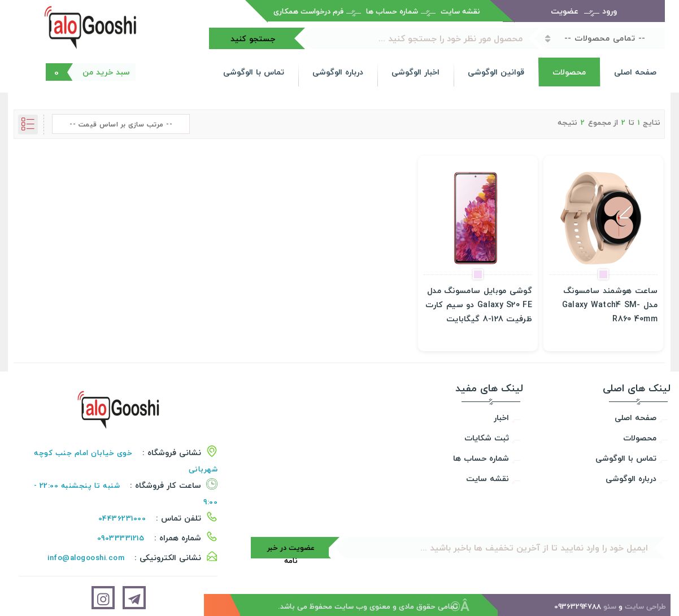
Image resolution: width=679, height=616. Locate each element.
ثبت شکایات (487, 438)
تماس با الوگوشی (254, 72)
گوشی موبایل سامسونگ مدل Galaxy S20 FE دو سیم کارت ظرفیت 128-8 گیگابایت (478, 305)
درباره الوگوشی (338, 72)
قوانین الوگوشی (496, 72)
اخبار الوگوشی (415, 72)
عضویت (565, 11)
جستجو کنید (253, 39)
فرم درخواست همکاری (308, 11)
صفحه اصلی (635, 72)
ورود (610, 11)
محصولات (569, 72)
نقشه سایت (460, 11)
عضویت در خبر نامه (291, 550)
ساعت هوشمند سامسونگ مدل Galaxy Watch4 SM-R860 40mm (610, 305)
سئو (610, 606)
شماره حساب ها (392, 11)
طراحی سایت (645, 606)
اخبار (501, 418)
